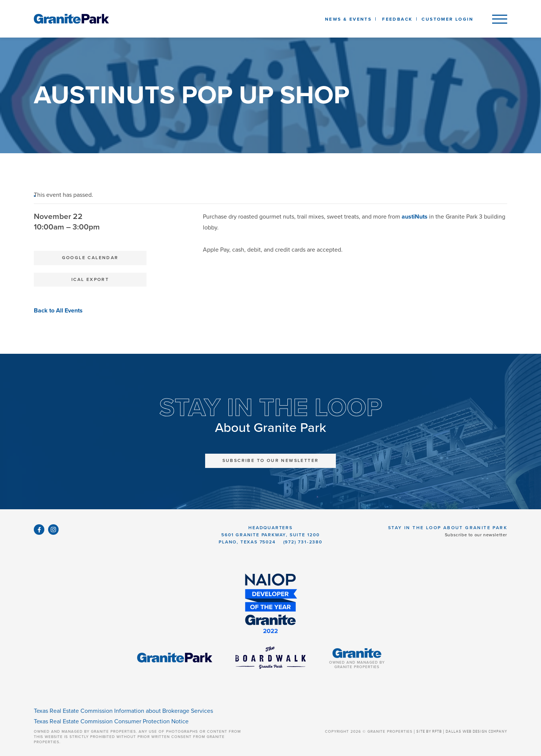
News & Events (350, 19)
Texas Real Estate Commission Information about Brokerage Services (123, 711)
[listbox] (397, 19)
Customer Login (447, 19)
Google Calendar (90, 258)
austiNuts (415, 217)
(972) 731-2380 (303, 542)
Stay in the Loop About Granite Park (448, 528)
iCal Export (90, 279)
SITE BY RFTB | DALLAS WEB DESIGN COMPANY (462, 732)
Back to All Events (58, 311)
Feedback (397, 19)
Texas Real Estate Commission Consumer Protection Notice (111, 721)
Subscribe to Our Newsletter (271, 460)
